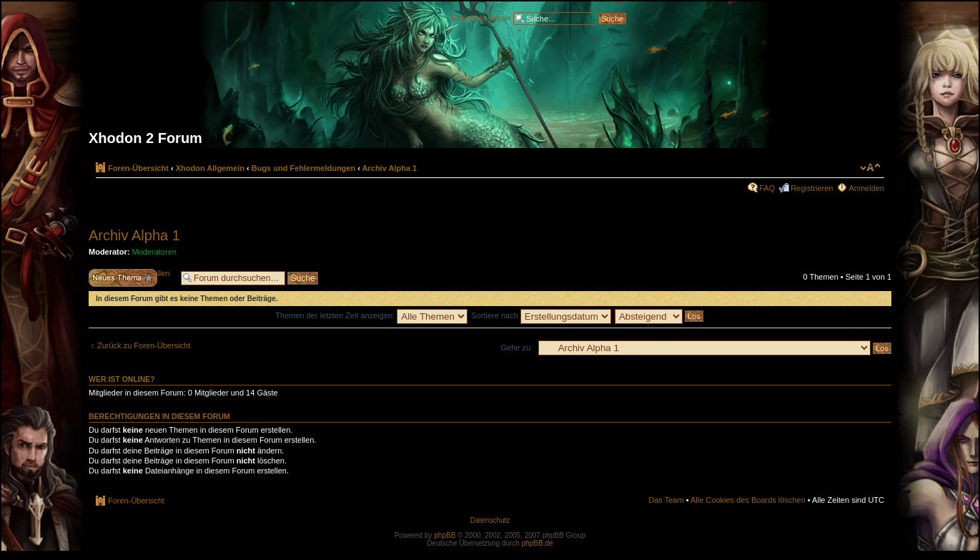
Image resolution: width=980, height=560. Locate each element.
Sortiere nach (541, 315)
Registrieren (812, 188)
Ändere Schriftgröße (870, 167)
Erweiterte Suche (481, 17)
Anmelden (866, 188)
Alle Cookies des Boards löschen (748, 500)
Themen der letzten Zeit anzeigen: (371, 315)
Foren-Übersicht (138, 168)
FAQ (767, 188)
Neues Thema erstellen (131, 278)
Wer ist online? (122, 379)
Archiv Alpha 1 (390, 168)
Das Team (666, 500)
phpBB (445, 535)
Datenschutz (490, 520)
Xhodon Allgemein (210, 168)
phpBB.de (538, 543)
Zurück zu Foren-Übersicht (144, 345)
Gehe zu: (516, 348)
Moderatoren (154, 252)
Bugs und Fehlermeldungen (303, 168)
